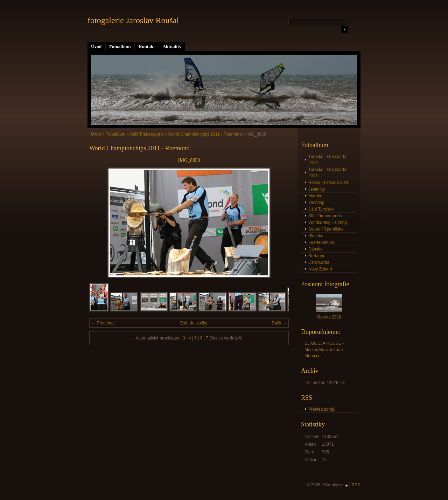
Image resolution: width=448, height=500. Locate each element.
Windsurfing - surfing (328, 222)
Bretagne (317, 256)
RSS (356, 485)
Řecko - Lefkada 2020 (329, 183)
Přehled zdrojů (322, 409)
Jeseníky (317, 189)
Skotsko (316, 236)
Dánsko (316, 249)
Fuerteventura (321, 242)
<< (308, 383)
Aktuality (172, 46)
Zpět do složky (194, 323)
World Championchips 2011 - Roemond (205, 134)
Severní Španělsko (326, 229)
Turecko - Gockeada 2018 (327, 173)
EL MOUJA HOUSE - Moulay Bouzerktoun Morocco (324, 350)
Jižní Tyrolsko (321, 209)
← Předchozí (103, 323)
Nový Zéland (320, 269)
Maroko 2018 (329, 317)
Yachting (316, 203)
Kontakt (147, 46)
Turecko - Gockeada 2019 (327, 160)
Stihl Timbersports (147, 134)
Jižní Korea (319, 262)
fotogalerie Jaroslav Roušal (133, 20)
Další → (279, 323)
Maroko (315, 196)
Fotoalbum (120, 46)
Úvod (96, 46)
